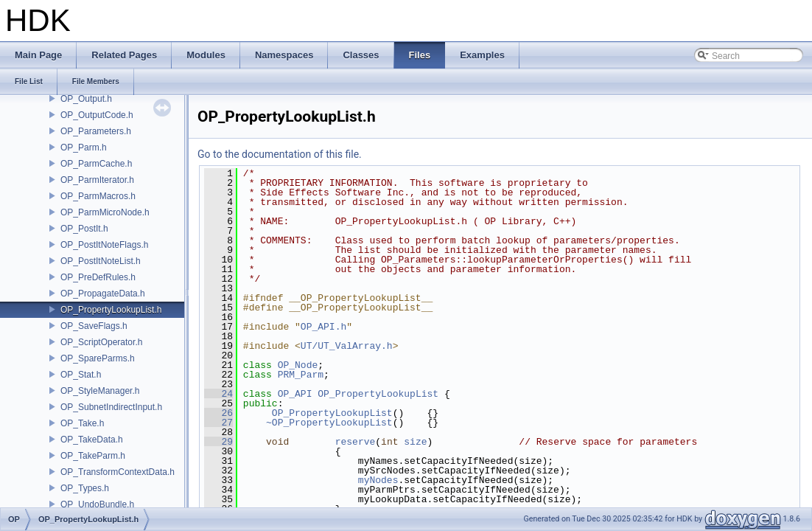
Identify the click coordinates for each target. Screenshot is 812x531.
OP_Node (298, 365)
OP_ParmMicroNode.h (105, 212)
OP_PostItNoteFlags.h (104, 245)
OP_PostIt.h (84, 229)
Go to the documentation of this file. (280, 154)
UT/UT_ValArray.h (347, 346)
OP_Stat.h (81, 375)
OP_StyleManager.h (100, 391)
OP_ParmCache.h (96, 164)
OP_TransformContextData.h (118, 472)
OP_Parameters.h (96, 131)
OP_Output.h (86, 99)
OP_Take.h (82, 423)
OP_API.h (323, 327)
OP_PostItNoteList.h (101, 261)
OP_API (295, 394)
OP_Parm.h (84, 147)
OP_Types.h (85, 488)
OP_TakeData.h (92, 440)
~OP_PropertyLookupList (329, 423)
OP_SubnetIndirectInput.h (111, 407)
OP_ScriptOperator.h (101, 342)
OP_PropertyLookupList (378, 394)
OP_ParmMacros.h (98, 196)
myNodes (378, 480)
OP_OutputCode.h (97, 115)
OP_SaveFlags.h (94, 326)
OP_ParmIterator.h (97, 180)
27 (218, 423)
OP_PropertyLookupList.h (111, 310)
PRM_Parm (301, 375)
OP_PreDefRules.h (98, 277)
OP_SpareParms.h (98, 358)
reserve (356, 442)
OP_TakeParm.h (93, 456)
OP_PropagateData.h (103, 294)
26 (218, 413)
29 (218, 442)
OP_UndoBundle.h (97, 504)
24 (218, 394)
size (415, 442)
